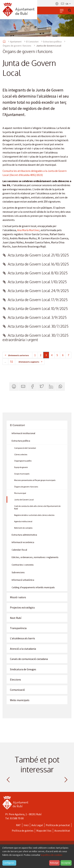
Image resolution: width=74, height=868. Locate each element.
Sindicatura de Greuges (23, 669)
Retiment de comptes (23, 528)
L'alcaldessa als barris (22, 638)
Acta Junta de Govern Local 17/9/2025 (38, 300)
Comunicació (17, 690)
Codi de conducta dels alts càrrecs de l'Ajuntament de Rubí (37, 507)
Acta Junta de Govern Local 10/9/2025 (38, 308)
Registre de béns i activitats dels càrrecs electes (34, 515)
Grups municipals (22, 474)
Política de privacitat (58, 825)
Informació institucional (23, 433)
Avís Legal (37, 825)
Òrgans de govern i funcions (17, 46)
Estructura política (52, 42)
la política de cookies (52, 855)
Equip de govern (21, 467)
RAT (18, 825)
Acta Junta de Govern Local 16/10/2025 (38, 264)
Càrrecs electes (21, 454)
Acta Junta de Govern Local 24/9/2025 (38, 291)
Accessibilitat (62, 831)
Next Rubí (16, 618)
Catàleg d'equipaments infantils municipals (33, 587)
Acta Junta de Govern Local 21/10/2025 (38, 255)
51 (12, 362)
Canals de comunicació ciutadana (29, 659)
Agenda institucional (23, 521)
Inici (26, 825)
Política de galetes (23, 831)
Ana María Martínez (28, 230)
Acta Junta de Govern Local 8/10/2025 (38, 273)
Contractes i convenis (23, 565)
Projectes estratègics (22, 607)
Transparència (18, 628)
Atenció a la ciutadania (23, 649)
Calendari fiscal (19, 550)
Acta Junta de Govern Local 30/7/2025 (38, 326)
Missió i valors (18, 597)
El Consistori (32, 42)
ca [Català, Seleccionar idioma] (68, 4)
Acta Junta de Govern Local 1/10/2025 (37, 282)
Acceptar (66, 863)
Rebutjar (54, 863)
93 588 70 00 (17, 818)
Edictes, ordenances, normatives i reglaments (35, 557)
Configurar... (9, 863)
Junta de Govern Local (24, 500)
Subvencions (18, 572)
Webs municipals (20, 700)
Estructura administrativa (24, 535)
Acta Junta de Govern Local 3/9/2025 (37, 317)
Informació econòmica (23, 542)
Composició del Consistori (25, 448)
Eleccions (15, 679)
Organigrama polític (23, 461)
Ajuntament (16, 42)
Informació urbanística (23, 580)
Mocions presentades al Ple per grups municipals (35, 480)
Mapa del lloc (44, 831)
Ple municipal (20, 493)
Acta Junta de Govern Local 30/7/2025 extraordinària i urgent (35, 337)
